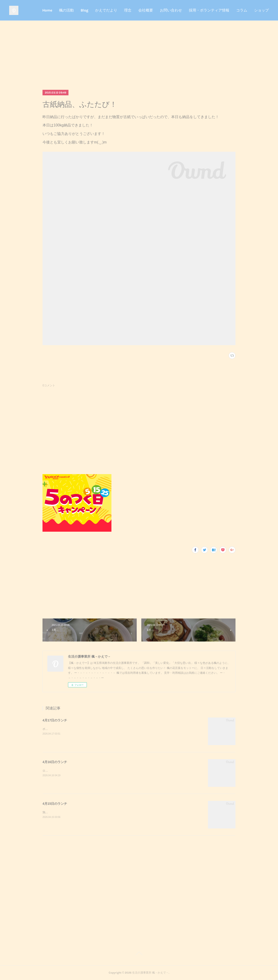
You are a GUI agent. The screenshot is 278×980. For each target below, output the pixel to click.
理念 (128, 10)
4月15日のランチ (55, 804)
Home (47, 10)
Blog (84, 10)
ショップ (261, 10)
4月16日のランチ (55, 762)
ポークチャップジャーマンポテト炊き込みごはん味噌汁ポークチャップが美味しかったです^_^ (101, 729)
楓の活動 (66, 10)
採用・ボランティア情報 (209, 10)
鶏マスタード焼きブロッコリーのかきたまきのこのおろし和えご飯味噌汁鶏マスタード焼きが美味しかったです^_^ (113, 812)
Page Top (139, 954)
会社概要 (146, 10)
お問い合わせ (171, 10)
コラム (242, 10)
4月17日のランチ (55, 720)
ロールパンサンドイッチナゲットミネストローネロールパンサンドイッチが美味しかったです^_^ (102, 771)
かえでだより (106, 10)
